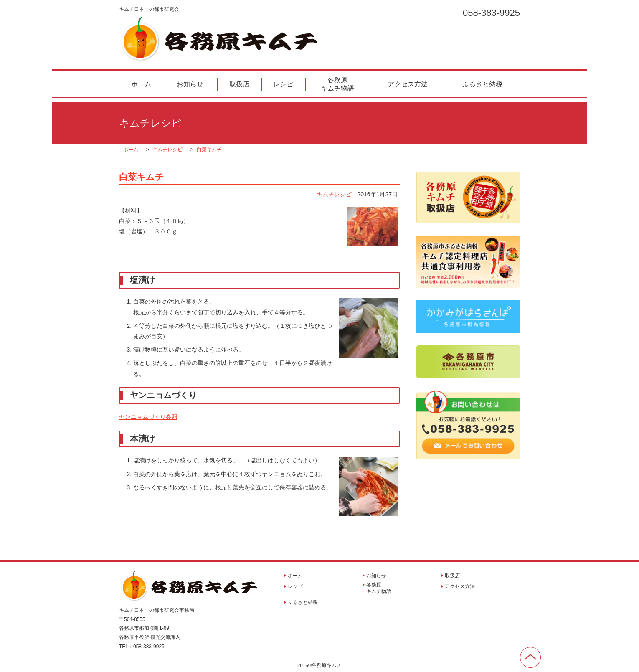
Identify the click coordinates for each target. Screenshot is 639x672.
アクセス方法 (408, 84)
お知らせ (190, 84)
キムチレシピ (334, 194)
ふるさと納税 (482, 84)
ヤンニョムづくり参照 (148, 417)
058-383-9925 (491, 13)
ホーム (141, 84)
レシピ (283, 84)
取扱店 (239, 84)
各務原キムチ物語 (337, 84)
